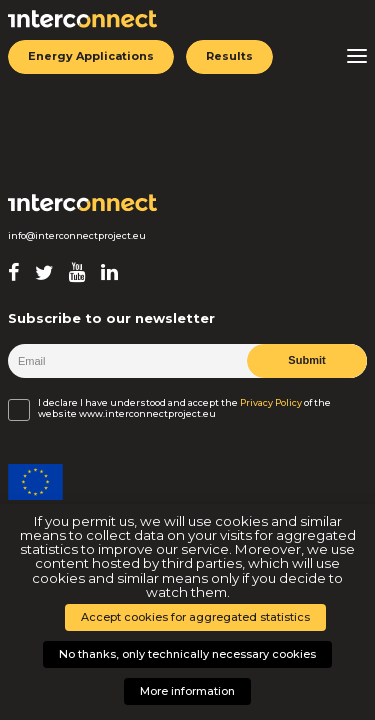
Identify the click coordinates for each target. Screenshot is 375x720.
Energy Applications (91, 56)
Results (229, 56)
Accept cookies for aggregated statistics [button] (195, 617)
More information (187, 691)
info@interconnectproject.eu (77, 236)
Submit (306, 360)
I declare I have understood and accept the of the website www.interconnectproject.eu (184, 408)
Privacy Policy (271, 403)
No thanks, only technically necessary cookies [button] (187, 654)
